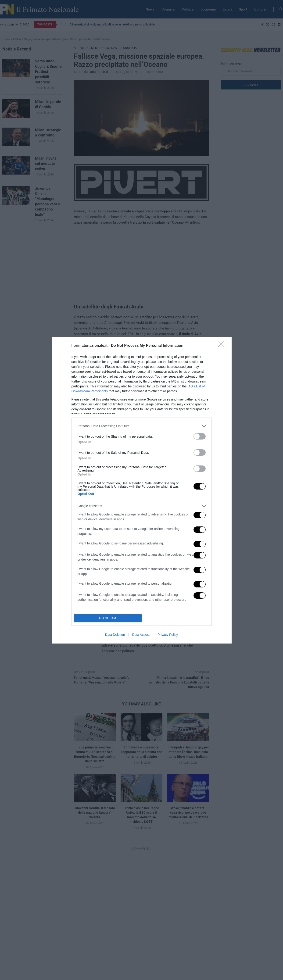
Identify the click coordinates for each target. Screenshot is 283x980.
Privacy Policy (168, 635)
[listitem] (142, 426)
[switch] (200, 436)
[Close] (222, 346)
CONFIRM (108, 618)
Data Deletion (115, 635)
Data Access (141, 635)
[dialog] (142, 490)
